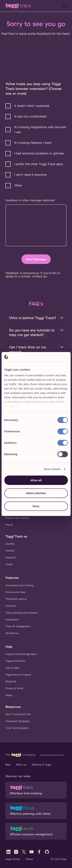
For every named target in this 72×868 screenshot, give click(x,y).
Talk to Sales (13, 668)
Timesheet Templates (18, 721)
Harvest (10, 551)
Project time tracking (17, 518)
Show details (52, 469)
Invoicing (11, 606)
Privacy (10, 688)
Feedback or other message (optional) (30, 200)
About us (21, 765)
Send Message (36, 259)
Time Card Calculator (17, 728)
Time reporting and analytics (22, 613)
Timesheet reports (16, 599)
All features (12, 633)
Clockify (10, 544)
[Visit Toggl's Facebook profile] (39, 852)
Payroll (9, 525)
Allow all (36, 480)
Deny (36, 506)
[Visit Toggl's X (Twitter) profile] (24, 852)
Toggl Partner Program (18, 675)
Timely (9, 564)
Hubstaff (11, 558)
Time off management (18, 626)
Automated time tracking (20, 585)
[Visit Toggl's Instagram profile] (16, 852)
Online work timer (16, 592)
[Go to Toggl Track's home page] (18, 6)
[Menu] (64, 6)
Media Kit (11, 682)
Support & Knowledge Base (21, 654)
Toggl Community (15, 661)
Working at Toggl (41, 765)
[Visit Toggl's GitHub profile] (47, 852)
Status (9, 695)
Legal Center (13, 859)
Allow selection (36, 493)
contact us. (40, 276)
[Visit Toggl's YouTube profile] (32, 852)
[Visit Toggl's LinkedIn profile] (8, 852)
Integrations (12, 620)
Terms (20, 688)
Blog (8, 765)
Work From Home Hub (18, 714)
